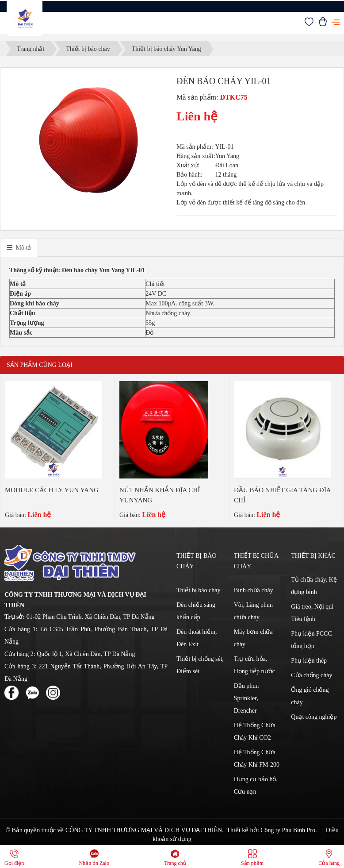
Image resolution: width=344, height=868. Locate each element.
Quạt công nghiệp (314, 717)
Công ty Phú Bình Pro (288, 830)
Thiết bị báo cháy (198, 590)
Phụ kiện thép (309, 661)
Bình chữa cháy (254, 590)
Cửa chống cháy (312, 675)
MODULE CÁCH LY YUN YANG (52, 490)
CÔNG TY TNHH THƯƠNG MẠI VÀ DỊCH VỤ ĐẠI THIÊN (144, 830)
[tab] (19, 248)
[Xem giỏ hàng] (323, 24)
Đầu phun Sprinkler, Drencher (247, 698)
